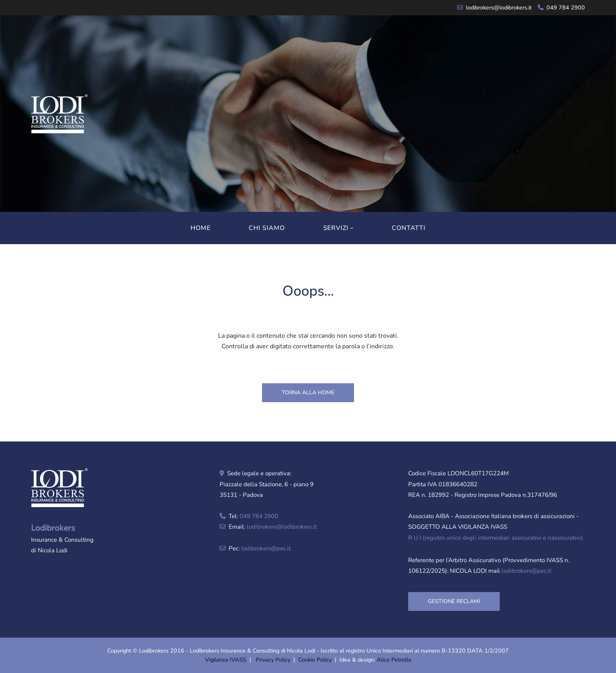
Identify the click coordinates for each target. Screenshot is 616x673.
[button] (352, 228)
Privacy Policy (273, 660)
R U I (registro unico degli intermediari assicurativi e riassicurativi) (496, 538)
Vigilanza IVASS (226, 660)
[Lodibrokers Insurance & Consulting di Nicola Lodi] (59, 114)
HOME (201, 228)
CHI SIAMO (267, 228)
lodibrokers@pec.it (266, 548)
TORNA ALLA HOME (308, 393)
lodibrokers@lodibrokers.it (499, 7)
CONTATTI (409, 228)
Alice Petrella (394, 660)
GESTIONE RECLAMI (454, 601)
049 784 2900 (566, 7)
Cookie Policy (315, 660)
